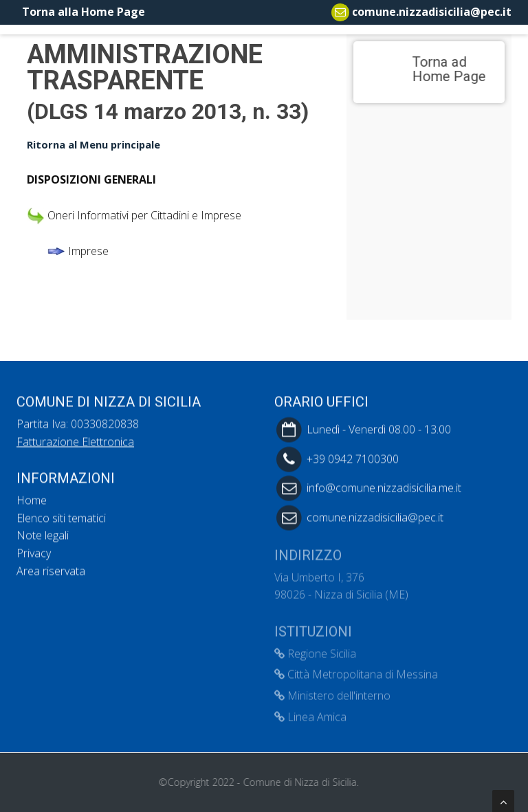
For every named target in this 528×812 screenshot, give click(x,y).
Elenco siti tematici (61, 517)
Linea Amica (310, 712)
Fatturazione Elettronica (75, 441)
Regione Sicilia (315, 649)
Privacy (34, 552)
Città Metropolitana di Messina (356, 670)
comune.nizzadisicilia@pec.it (432, 12)
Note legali (43, 535)
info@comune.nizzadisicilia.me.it (384, 487)
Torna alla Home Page (81, 12)
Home (32, 499)
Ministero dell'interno (332, 691)
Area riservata (51, 570)
